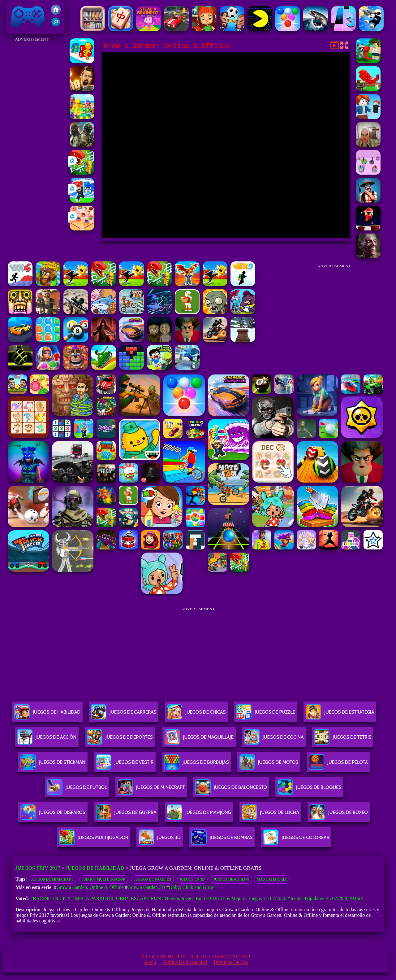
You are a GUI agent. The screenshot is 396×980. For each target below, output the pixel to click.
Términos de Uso (231, 962)
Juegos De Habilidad (47, 714)
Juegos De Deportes (120, 739)
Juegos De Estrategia (340, 714)
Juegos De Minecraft (52, 879)
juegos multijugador (104, 879)
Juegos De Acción (47, 739)
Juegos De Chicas (196, 714)
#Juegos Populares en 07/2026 (318, 898)
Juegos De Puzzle (266, 714)
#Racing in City (51, 898)
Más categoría (272, 879)
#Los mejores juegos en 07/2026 (253, 898)
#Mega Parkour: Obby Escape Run (116, 898)
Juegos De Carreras (124, 714)
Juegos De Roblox (231, 879)
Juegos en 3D (192, 879)
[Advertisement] (32, 136)
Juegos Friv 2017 (28, 17)
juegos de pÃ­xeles (152, 879)
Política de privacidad (185, 962)
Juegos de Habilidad (95, 868)
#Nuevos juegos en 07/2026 (190, 898)
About (150, 962)
